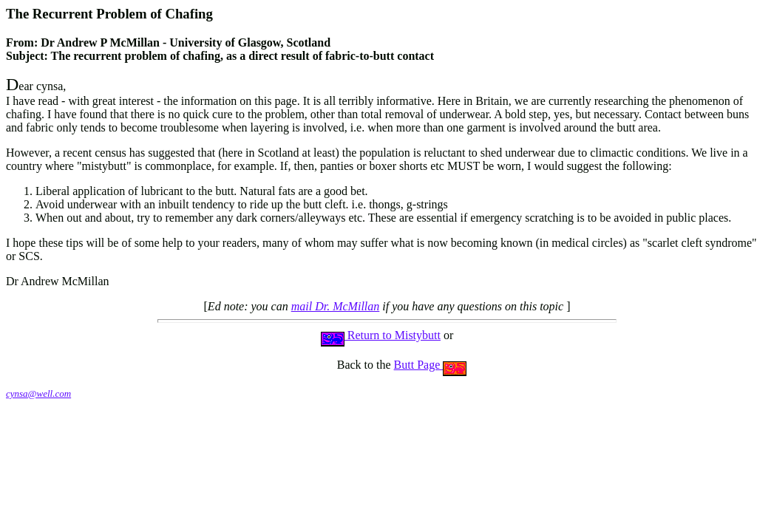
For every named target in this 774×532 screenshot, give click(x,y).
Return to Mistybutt (381, 335)
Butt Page (431, 365)
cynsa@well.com (38, 393)
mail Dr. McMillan (336, 306)
